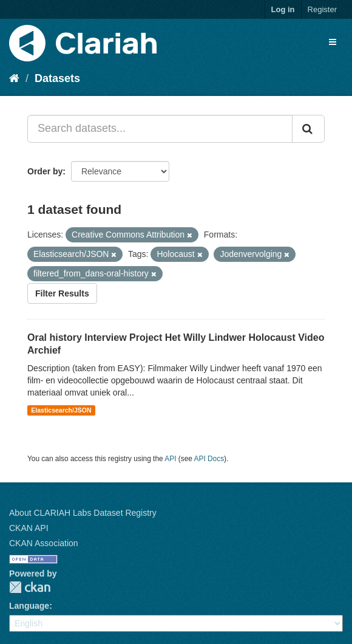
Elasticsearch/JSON (61, 410)
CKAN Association (44, 543)
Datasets (57, 78)
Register (322, 9)
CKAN (30, 587)
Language (29, 606)
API (170, 459)
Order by (45, 171)
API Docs (209, 459)
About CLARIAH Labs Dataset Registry (83, 513)
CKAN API (29, 528)
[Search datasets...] (160, 129)
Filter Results (62, 293)
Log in (283, 9)
